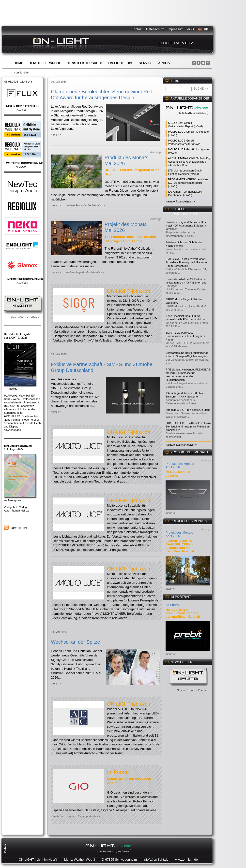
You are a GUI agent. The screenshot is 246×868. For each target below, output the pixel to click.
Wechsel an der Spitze (76, 642)
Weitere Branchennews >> (181, 445)
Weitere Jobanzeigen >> (180, 201)
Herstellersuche (45, 63)
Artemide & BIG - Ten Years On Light (188, 410)
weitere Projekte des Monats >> (85, 272)
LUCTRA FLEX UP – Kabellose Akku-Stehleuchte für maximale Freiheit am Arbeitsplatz (188, 427)
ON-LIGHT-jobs (121, 63)
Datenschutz (155, 29)
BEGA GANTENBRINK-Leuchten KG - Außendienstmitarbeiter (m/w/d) (188, 183)
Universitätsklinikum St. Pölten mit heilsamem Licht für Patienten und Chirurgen (186, 283)
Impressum (175, 29)
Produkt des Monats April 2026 (180, 465)
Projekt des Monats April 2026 (179, 534)
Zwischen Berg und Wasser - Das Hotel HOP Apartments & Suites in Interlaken (186, 226)
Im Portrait (118, 772)
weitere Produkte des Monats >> (85, 205)
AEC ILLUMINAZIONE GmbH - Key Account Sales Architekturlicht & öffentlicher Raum (189, 162)
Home (18, 63)
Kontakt (137, 29)
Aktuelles (19, 528)
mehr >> (56, 135)
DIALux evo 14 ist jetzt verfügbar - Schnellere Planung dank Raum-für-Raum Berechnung (187, 262)
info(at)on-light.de (156, 860)
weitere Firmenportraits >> (84, 816)
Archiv (164, 63)
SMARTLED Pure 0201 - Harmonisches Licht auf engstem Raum (185, 336)
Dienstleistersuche (85, 63)
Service (146, 63)
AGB (191, 29)
